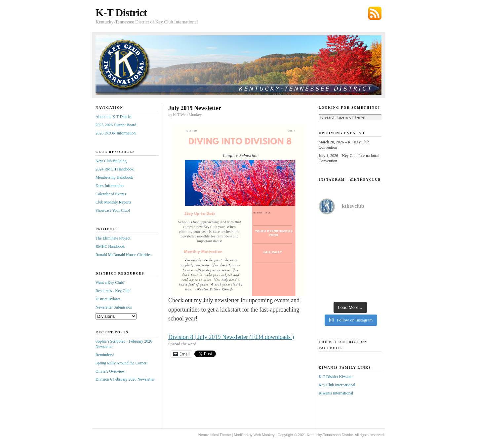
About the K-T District (114, 117)
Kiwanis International (336, 393)
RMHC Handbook (110, 246)
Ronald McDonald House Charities (123, 255)
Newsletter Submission (114, 307)
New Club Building (111, 161)
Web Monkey (264, 435)
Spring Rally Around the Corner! (122, 363)
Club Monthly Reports (113, 202)
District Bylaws (108, 299)
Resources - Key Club (113, 291)
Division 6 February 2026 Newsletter (125, 379)
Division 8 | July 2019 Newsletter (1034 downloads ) (231, 337)
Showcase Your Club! (113, 210)
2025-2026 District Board (116, 125)
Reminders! (105, 355)
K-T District (121, 13)
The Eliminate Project (113, 238)
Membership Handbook (114, 177)
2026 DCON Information (116, 133)
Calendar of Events (111, 194)
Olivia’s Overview (110, 371)
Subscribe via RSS (375, 13)
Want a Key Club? (110, 282)
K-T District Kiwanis (336, 377)
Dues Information (110, 186)
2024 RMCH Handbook (115, 169)
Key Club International (337, 385)
